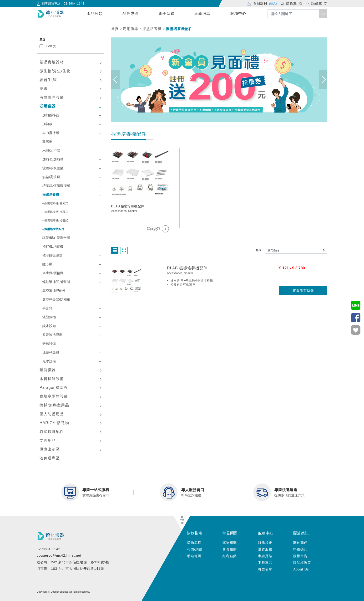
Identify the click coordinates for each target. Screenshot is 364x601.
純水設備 (49, 326)
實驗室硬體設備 (54, 396)
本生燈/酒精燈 (53, 273)
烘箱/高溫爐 (51, 177)
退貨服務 (265, 549)
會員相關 (230, 549)
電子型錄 (167, 13)
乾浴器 (47, 142)
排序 (259, 250)
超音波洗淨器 (52, 335)
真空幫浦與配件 (54, 291)
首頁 (115, 29)
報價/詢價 (195, 549)
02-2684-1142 (74, 4)
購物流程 (194, 543)
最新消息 (202, 13)
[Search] (297, 14)
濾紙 (44, 89)
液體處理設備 (52, 97)
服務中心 (238, 13)
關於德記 (301, 533)
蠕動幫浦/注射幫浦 (56, 282)
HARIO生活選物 (54, 423)
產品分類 (95, 13)
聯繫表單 (265, 569)
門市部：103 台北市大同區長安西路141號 (70, 569)
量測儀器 (48, 370)
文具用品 (48, 440)
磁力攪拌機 (51, 133)
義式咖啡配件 (52, 432)
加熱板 (47, 124)
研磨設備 (49, 344)
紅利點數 (230, 556)
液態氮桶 (49, 317)
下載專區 (265, 563)
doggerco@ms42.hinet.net (59, 555)
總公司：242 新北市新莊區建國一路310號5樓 (73, 562)
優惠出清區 (50, 449)
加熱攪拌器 (51, 115)
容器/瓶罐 (48, 80)
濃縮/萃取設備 (53, 168)
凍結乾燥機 (51, 352)
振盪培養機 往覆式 (56, 212)
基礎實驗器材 (52, 62)
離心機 (47, 264)
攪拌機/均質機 (53, 247)
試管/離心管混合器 (56, 238)
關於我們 (300, 543)
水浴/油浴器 (51, 150)
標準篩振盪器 (52, 255)
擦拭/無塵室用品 (54, 405)
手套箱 (47, 308)
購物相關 (230, 543)
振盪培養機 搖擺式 (56, 221)
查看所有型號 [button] (303, 291)
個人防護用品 (52, 414)
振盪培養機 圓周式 (56, 203)
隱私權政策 (302, 563)
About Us (301, 569)
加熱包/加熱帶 (53, 159)
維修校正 (265, 543)
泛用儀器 (131, 29)
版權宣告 (300, 556)
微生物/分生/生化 (55, 71)
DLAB (50, 46)
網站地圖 (194, 556)
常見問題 (230, 533)
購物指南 (195, 533)
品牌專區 (131, 13)
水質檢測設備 (52, 379)
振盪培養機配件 (179, 29)
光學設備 (49, 361)
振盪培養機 (152, 29)
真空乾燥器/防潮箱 (56, 299)
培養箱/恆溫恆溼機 (56, 186)
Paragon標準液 (54, 388)
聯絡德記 (300, 549)
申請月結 (265, 556)
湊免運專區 (50, 458)
